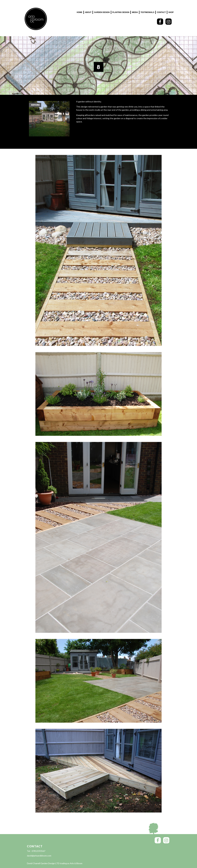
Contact (161, 12)
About (88, 12)
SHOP (171, 12)
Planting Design (121, 12)
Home (80, 12)
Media (135, 12)
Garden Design (102, 12)
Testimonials (147, 12)
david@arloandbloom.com (39, 856)
